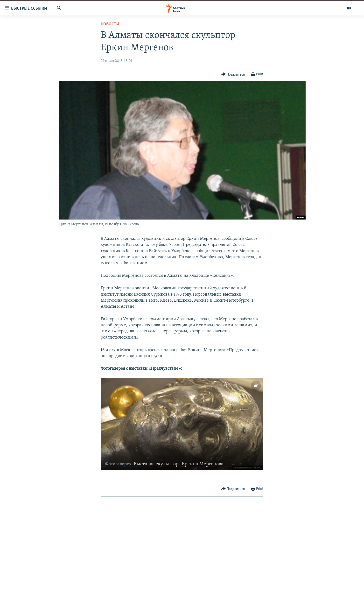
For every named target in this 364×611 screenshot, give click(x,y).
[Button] (233, 75)
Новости (110, 24)
